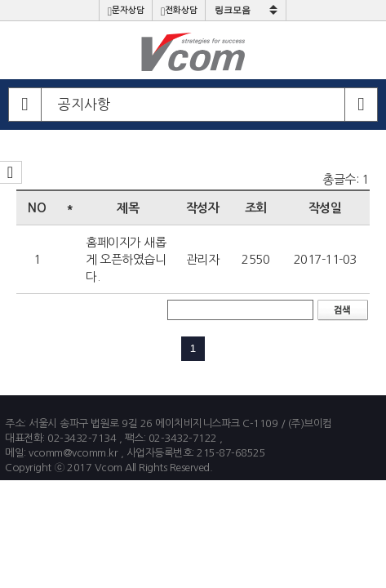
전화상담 (179, 11)
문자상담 (126, 11)
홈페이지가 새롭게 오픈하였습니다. (126, 259)
